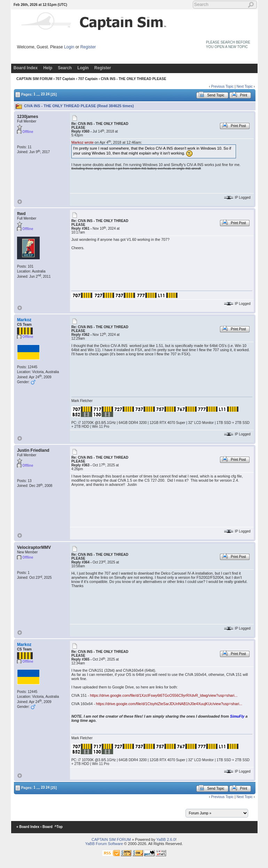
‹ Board (46, 827)
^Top (59, 827)
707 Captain (65, 79)
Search (65, 68)
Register (88, 47)
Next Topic (245, 86)
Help (48, 68)
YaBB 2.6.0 (166, 839)
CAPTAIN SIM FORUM (34, 79)
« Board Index (28, 827)
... (38, 94)
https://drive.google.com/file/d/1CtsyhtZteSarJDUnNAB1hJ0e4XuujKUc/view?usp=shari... (169, 704)
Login (69, 47)
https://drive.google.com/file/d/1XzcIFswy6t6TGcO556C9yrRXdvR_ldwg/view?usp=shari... (164, 695)
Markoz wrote (82, 142)
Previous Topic (222, 86)
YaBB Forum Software (104, 844)
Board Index (26, 68)
